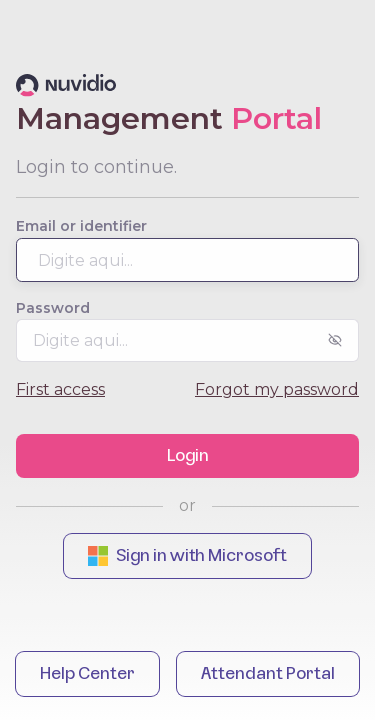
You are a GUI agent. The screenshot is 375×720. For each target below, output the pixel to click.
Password (53, 308)
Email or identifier (81, 226)
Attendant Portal (268, 674)
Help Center (87, 674)
